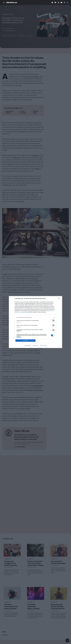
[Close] (59, 299)
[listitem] (35, 317)
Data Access (35, 345)
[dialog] (35, 322)
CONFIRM (25, 341)
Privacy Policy (43, 345)
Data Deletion (28, 345)
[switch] (53, 321)
